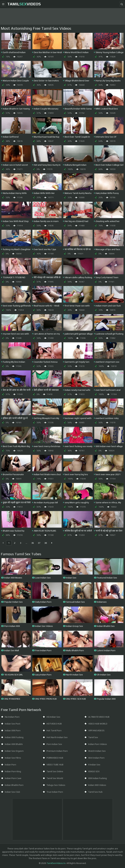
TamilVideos (24, 4)
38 (46, 543)
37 (39, 543)
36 (33, 543)
